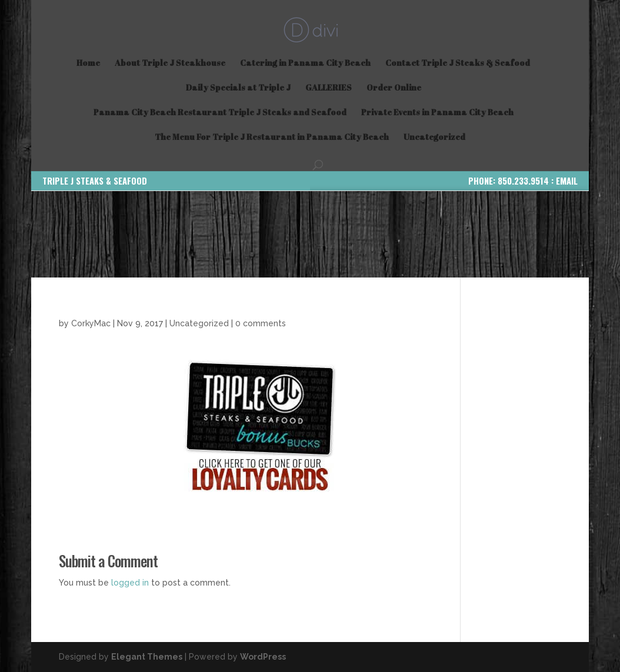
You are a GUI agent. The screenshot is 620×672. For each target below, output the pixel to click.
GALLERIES (329, 88)
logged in (130, 583)
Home (88, 63)
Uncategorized (434, 138)
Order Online (394, 88)
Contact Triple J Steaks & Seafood (458, 63)
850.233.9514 (523, 180)
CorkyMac (91, 323)
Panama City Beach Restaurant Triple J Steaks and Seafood (220, 113)
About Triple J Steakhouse (170, 63)
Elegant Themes (147, 657)
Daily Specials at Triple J (238, 88)
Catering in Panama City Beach (305, 63)
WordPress (263, 657)
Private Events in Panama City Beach (437, 113)
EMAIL (567, 180)
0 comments (261, 323)
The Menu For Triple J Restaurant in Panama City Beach (272, 138)
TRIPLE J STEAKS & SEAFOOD (95, 180)
